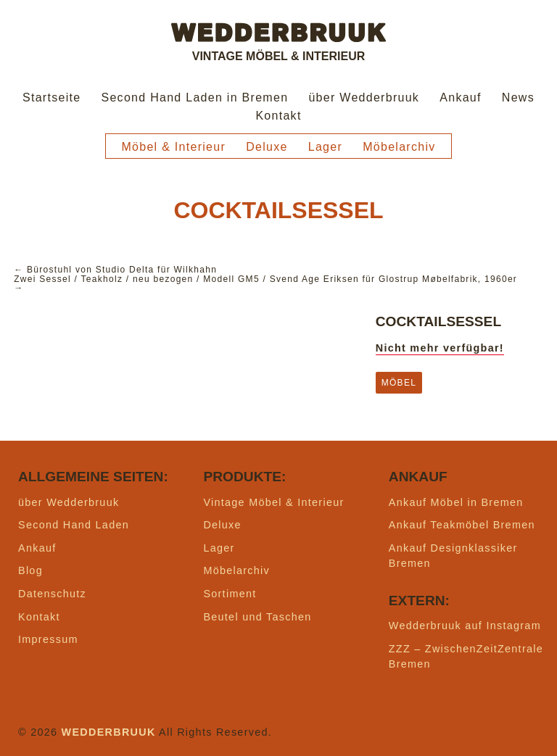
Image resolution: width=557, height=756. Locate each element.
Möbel (399, 383)
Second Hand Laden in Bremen (194, 97)
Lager (325, 147)
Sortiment (230, 594)
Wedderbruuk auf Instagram (465, 626)
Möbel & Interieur (173, 147)
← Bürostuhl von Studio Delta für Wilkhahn (115, 270)
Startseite (51, 97)
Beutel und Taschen (257, 617)
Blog (30, 570)
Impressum (48, 639)
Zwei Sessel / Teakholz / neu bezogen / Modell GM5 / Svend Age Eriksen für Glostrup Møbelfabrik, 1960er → (265, 283)
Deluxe (267, 147)
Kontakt (278, 116)
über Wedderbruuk (364, 97)
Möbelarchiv (399, 147)
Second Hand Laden (74, 525)
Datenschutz (52, 594)
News (518, 97)
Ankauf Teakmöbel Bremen (462, 525)
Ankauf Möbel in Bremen (456, 502)
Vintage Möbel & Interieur (273, 502)
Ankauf (461, 97)
